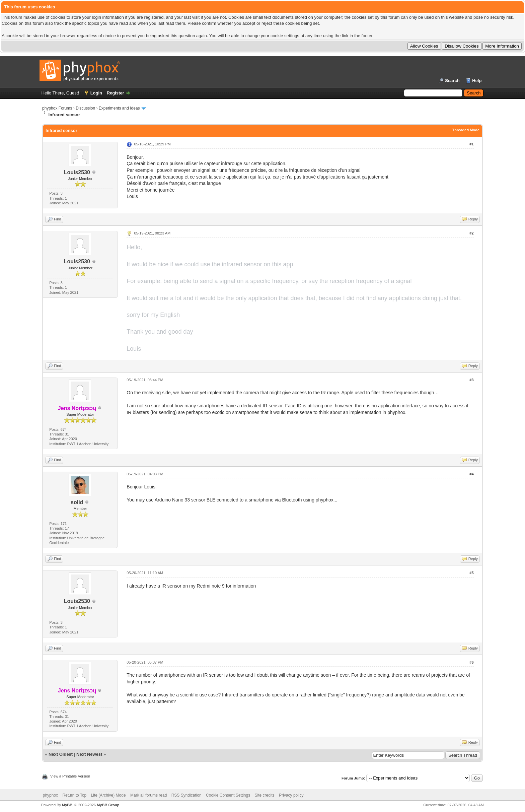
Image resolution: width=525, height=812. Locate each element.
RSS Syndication (186, 795)
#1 (471, 144)
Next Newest (89, 754)
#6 (471, 662)
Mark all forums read (148, 795)
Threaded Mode (466, 130)
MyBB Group (108, 805)
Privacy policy (291, 795)
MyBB (67, 805)
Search (452, 81)
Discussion (85, 108)
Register (116, 93)
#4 (471, 474)
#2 (471, 233)
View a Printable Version (70, 776)
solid (77, 502)
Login (96, 93)
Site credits (265, 795)
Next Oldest (61, 754)
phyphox (50, 795)
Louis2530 (77, 172)
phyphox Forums (57, 108)
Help (477, 81)
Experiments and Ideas (119, 108)
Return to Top (74, 795)
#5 (471, 573)
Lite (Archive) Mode (108, 795)
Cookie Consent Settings (228, 795)
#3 (471, 380)
